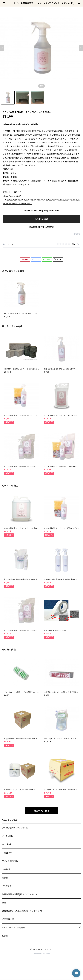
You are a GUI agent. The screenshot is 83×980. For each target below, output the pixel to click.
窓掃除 (5, 878)
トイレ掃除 (7, 844)
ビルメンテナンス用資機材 (14, 928)
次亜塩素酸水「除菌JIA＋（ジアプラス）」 (20, 894)
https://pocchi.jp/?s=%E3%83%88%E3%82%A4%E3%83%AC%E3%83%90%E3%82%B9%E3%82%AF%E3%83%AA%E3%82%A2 (41, 200)
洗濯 (4, 903)
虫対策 (5, 936)
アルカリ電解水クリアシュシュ (15, 828)
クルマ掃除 (7, 886)
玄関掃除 (6, 869)
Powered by (42, 954)
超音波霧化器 (8, 919)
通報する (77, 234)
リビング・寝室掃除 (10, 861)
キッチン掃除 (8, 836)
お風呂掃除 (7, 853)
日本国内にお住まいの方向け (41, 227)
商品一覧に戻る (41, 811)
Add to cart (42, 219)
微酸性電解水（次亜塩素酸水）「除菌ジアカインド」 (24, 911)
